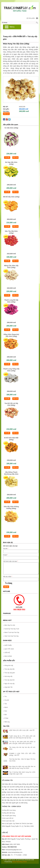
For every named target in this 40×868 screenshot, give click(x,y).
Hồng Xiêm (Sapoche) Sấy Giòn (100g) (11, 335)
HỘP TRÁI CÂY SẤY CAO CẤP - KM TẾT (22, 730)
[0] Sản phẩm (31, 18)
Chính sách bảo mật (8, 821)
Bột (5, 715)
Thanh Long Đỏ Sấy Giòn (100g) (11, 301)
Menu (12, 27)
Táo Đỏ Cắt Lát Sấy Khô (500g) (11, 404)
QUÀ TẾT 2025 (9, 649)
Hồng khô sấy (8, 665)
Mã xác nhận (8, 576)
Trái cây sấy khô (9, 680)
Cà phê (6, 700)
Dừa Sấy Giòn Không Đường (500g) (11, 508)
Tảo (5, 704)
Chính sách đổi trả (8, 818)
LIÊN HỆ (7, 653)
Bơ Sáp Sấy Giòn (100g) (11, 163)
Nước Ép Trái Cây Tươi (11, 629)
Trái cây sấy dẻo (9, 669)
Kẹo (5, 711)
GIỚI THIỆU (8, 645)
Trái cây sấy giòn (9, 673)
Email (5, 555)
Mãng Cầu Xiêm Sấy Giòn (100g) (11, 267)
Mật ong (6, 722)
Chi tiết (7, 157)
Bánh (5, 707)
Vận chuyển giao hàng (9, 816)
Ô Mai (6, 718)
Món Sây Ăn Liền (9, 625)
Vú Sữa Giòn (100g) (11, 128)
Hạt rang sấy (8, 676)
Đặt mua (6, 114)
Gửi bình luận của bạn (11, 561)
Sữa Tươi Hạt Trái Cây (11, 636)
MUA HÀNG (8, 656)
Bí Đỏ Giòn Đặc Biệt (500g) (11, 439)
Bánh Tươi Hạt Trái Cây (11, 632)
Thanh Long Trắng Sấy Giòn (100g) (11, 370)
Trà (5, 696)
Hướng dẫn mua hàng (9, 810)
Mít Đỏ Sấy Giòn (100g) (11, 197)
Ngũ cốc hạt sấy (9, 684)
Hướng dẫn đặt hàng (8, 813)
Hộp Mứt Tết (8, 687)
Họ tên (6, 548)
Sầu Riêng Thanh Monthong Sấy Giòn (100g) (11, 473)
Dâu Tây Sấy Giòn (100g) (11, 232)
